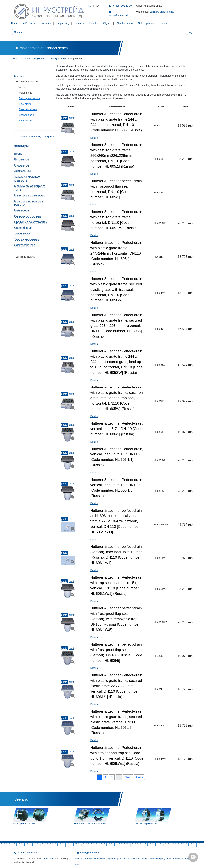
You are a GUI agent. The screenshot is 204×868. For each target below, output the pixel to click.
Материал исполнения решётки (29, 203)
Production (46, 23)
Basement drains (28, 109)
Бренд (18, 154)
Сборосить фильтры (25, 257)
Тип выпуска (22, 233)
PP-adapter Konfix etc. (24, 824)
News (164, 23)
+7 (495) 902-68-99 (121, 6)
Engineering (63, 23)
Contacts (79, 23)
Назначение (22, 210)
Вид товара (22, 159)
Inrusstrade (49, 859)
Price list (94, 23)
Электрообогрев (25, 245)
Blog (187, 859)
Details (94, 138)
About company (125, 23)
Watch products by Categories (37, 136)
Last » (140, 777)
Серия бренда (23, 228)
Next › (128, 777)
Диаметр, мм (22, 171)
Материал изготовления (30, 195)
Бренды (19, 76)
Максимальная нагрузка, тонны (30, 188)
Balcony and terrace (30, 98)
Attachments (26, 121)
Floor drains (25, 104)
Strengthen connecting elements (91, 824)
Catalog (26, 59)
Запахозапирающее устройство (27, 178)
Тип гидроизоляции (27, 239)
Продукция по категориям (31, 222)
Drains (63, 59)
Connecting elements (146, 824)
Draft (71, 118)
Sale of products (147, 23)
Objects (107, 23)
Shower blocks (27, 115)
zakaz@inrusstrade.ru (120, 15)
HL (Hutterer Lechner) (45, 59)
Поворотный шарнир (27, 216)
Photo (64, 118)
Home (14, 23)
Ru (90, 6)
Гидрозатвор (22, 165)
